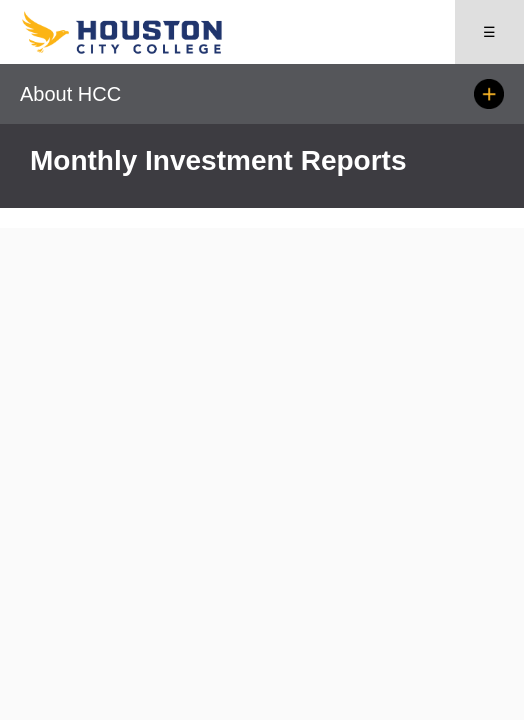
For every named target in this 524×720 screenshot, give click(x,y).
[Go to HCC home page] (141, 49)
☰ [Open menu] (489, 32)
